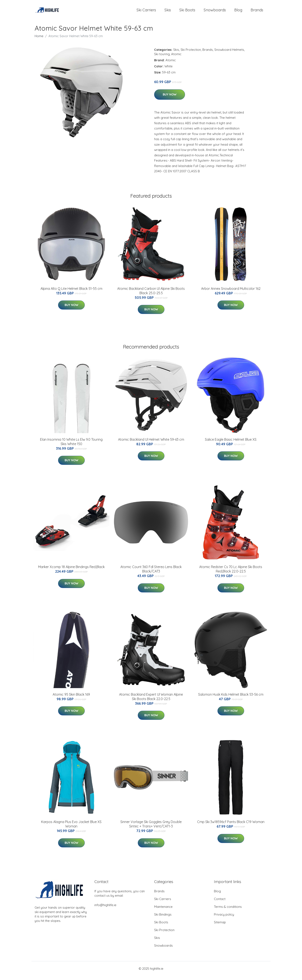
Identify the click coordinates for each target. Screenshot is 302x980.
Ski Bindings (163, 919)
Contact (220, 903)
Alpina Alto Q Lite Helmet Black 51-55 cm (71, 293)
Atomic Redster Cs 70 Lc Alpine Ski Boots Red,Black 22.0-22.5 (231, 573)
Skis (168, 12)
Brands (257, 12)
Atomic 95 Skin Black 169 (71, 699)
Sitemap (220, 926)
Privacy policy (224, 919)
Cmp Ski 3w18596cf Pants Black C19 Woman (231, 826)
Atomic (176, 58)
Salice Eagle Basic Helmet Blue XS (231, 444)
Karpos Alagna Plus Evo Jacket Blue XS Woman (71, 828)
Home (39, 40)
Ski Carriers (146, 12)
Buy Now (170, 99)
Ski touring (162, 58)
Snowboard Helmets (229, 54)
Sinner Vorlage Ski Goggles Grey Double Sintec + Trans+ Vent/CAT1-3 (151, 828)
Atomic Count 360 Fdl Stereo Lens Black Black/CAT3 (151, 573)
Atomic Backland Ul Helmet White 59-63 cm (151, 444)
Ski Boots (187, 12)
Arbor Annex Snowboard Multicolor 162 (231, 293)
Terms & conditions (228, 911)
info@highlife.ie (105, 909)
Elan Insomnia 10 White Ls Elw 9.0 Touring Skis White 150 (71, 446)
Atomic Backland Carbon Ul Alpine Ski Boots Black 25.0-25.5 (151, 295)
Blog (238, 12)
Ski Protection (191, 54)
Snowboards (215, 12)
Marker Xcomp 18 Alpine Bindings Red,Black (71, 571)
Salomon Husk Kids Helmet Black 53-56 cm (231, 699)
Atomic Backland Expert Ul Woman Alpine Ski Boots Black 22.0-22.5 (151, 701)
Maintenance (163, 911)
